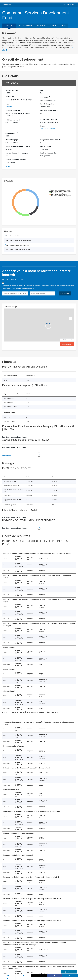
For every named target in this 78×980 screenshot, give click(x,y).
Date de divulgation (47, 104)
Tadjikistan (9, 107)
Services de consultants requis (17, 153)
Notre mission (7, 4)
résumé (9, 26)
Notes (8, 166)
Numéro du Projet (12, 90)
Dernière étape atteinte (49, 153)
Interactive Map (67, 344)
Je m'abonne (65, 293)
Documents (42, 26)
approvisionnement (26, 26)
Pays (7, 104)
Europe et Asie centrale (47, 129)
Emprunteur (45, 97)
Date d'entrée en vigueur (49, 111)
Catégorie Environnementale (50, 140)
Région (42, 126)
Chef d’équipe (10, 97)
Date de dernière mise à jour (16, 160)
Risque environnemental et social (18, 146)
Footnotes (6, 455)
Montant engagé (12, 140)
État (41, 90)
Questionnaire (69, 972)
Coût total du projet (13, 120)
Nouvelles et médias (58, 26)
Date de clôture (45, 146)
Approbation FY (12, 133)
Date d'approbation (13, 111)
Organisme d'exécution (48, 119)
